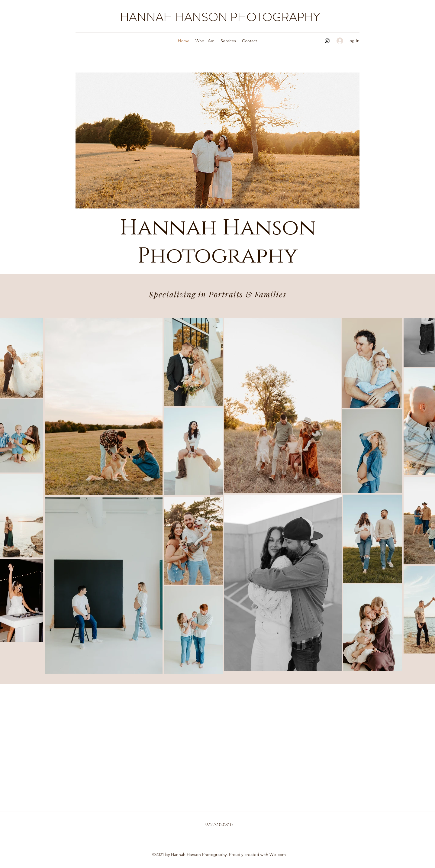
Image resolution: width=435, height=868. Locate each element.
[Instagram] (327, 41)
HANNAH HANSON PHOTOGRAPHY (220, 17)
